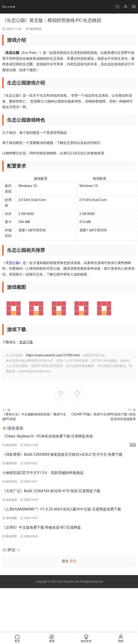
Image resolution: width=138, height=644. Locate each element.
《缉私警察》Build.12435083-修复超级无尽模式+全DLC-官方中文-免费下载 (62, 454)
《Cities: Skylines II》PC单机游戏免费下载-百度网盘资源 (48, 436)
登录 (73, 561)
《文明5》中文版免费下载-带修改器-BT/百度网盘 (42, 527)
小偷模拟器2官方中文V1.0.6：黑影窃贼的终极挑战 (43, 473)
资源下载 (26, 342)
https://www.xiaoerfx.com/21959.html (53, 355)
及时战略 (12, 518)
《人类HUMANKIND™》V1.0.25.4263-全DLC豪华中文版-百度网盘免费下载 (62, 509)
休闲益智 (12, 500)
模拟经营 (36, 29)
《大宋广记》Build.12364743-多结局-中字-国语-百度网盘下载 (51, 491)
